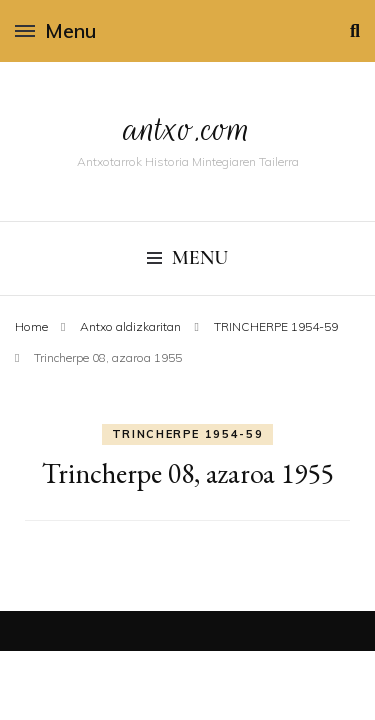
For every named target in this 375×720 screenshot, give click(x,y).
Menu (55, 30)
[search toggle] (355, 31)
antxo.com (188, 128)
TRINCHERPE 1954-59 (188, 434)
